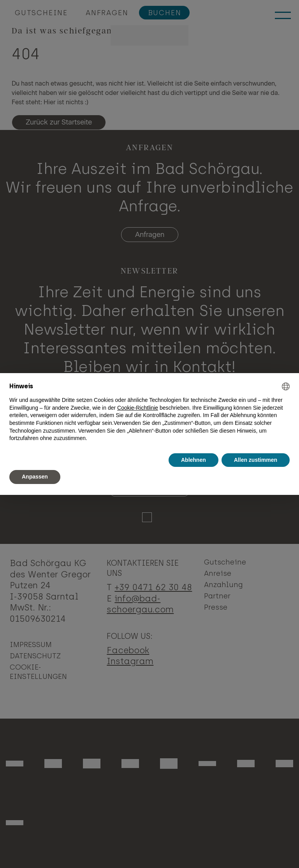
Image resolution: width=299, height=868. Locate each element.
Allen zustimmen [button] (256, 460)
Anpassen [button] (35, 477)
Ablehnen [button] (193, 460)
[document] (149, 412)
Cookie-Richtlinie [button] (138, 408)
